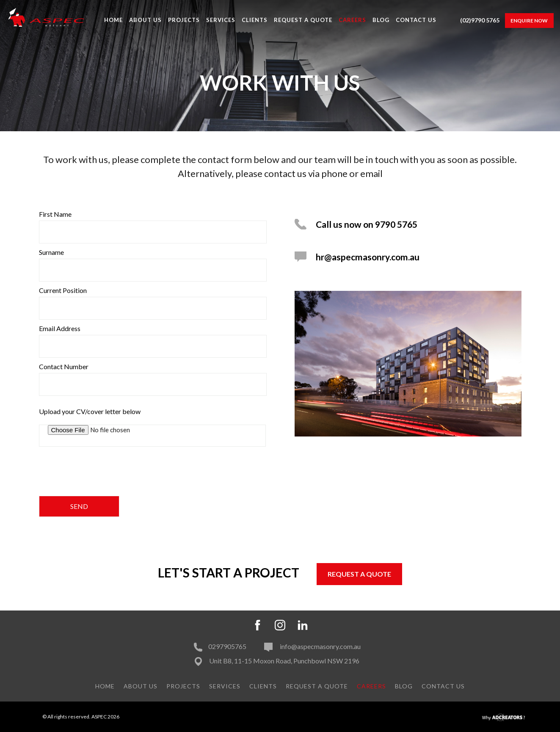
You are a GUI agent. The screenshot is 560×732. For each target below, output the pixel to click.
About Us (145, 20)
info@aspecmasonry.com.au (312, 646)
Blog (381, 20)
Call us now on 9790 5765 (367, 224)
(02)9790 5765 (480, 20)
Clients (255, 20)
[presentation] (103, 474)
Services (221, 20)
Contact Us (416, 20)
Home (113, 20)
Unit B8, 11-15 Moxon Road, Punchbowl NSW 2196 (284, 661)
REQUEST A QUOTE (359, 574)
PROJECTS (184, 20)
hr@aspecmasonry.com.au (368, 257)
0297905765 (220, 646)
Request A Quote (303, 20)
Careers (352, 20)
